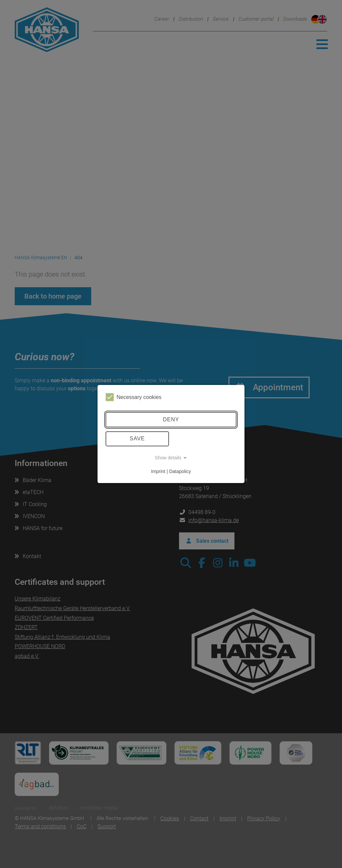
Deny (171, 419)
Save (137, 439)
